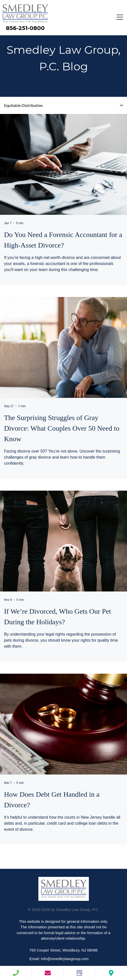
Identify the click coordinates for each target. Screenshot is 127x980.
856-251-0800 (25, 28)
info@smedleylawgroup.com (65, 959)
